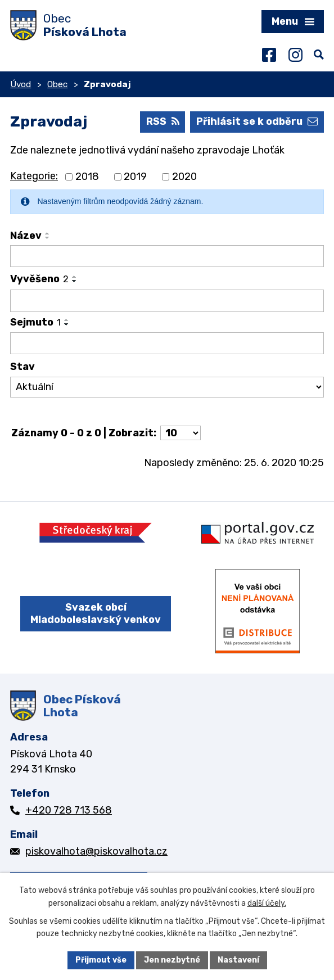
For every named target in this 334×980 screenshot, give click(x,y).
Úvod (21, 84)
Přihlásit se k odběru (257, 121)
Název (26, 236)
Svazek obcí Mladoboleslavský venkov (96, 614)
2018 (87, 177)
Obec (57, 84)
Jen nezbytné (172, 960)
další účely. (267, 903)
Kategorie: (34, 176)
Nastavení (238, 960)
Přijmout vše (101, 960)
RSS (163, 121)
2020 (184, 177)
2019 (135, 177)
